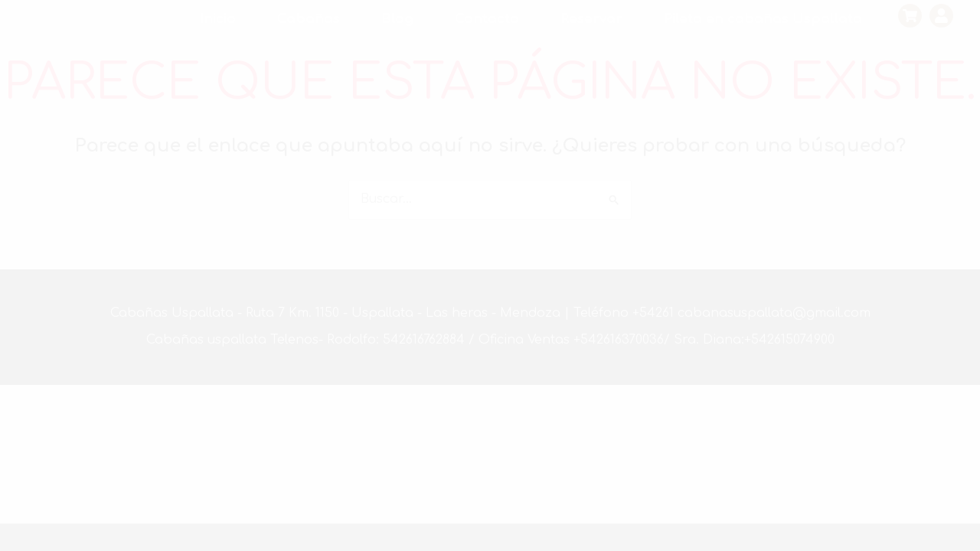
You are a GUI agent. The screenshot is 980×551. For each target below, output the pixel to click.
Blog (397, 19)
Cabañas (309, 19)
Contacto (487, 19)
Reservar (591, 19)
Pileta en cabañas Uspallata (763, 19)
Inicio (218, 19)
